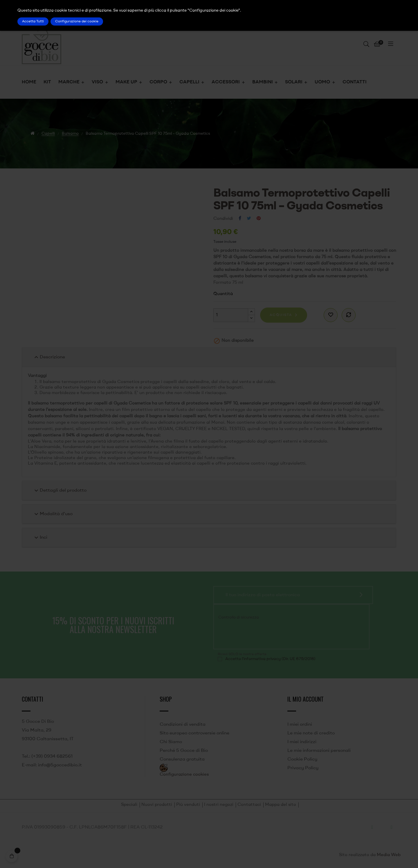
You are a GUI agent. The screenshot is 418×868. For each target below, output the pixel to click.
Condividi (240, 219)
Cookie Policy (302, 759)
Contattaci (249, 805)
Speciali (129, 805)
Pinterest (259, 219)
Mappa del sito (281, 805)
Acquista (281, 315)
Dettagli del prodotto (60, 490)
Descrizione (49, 357)
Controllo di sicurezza (239, 617)
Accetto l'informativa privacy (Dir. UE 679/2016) (270, 659)
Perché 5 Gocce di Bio (184, 751)
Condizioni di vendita (183, 725)
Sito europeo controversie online (194, 733)
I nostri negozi (219, 805)
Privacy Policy (303, 768)
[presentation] (257, 634)
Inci (40, 538)
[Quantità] (231, 315)
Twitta (249, 219)
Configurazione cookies (184, 775)
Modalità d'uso (53, 514)
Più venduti (188, 805)
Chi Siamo (171, 742)
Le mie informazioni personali (319, 751)
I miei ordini (300, 725)
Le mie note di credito (311, 733)
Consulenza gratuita (182, 759)
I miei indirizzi (302, 742)
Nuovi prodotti (157, 805)
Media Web (389, 855)
